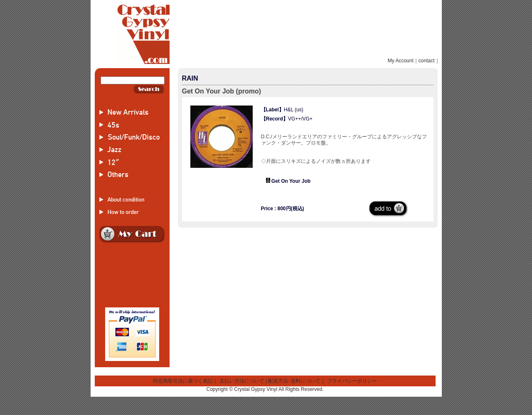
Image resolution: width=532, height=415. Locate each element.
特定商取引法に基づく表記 (183, 381)
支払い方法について (242, 381)
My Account (401, 61)
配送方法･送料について (294, 381)
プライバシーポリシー (352, 381)
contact (427, 61)
